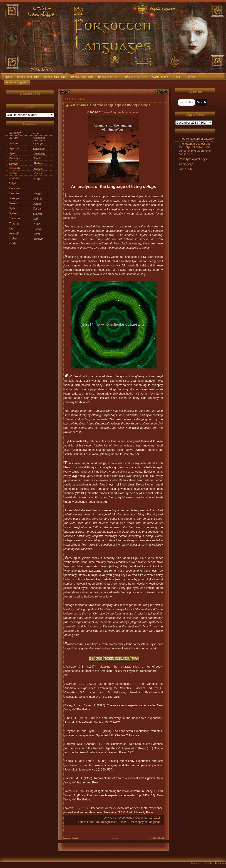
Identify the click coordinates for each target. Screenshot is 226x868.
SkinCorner (220, 863)
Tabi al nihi (186, 169)
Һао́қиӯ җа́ (186, 164)
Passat (123, 822)
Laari (91, 822)
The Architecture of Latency (196, 139)
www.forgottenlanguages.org (122, 112)
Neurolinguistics (107, 822)
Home (114, 838)
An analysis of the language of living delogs (111, 105)
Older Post (157, 838)
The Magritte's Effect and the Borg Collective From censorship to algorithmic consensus (195, 149)
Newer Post (71, 838)
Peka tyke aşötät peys (193, 159)
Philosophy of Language (145, 822)
